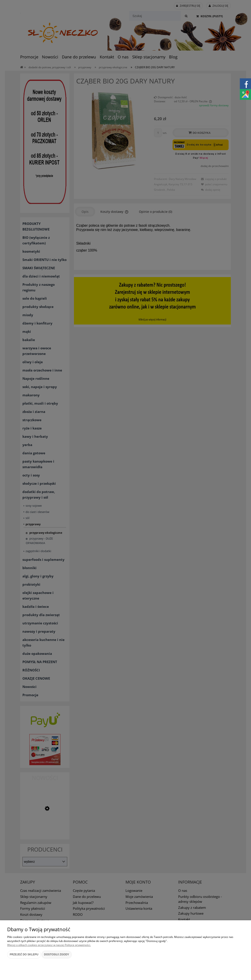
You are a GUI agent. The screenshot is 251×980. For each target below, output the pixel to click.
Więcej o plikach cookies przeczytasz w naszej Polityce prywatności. (49, 945)
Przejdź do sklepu (24, 954)
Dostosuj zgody (57, 954)
